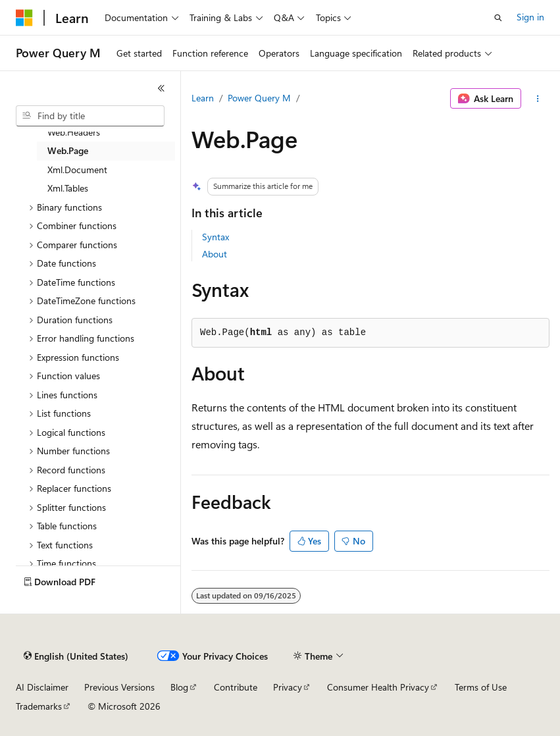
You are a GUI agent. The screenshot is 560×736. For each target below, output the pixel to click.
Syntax (216, 237)
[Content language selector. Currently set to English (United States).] (76, 656)
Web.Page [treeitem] (68, 150)
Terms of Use (481, 687)
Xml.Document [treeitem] (77, 170)
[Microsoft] (24, 18)
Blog (179, 687)
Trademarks (39, 706)
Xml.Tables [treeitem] (68, 188)
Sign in (530, 17)
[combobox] (90, 116)
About (215, 254)
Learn (203, 98)
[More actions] (538, 99)
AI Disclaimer (42, 687)
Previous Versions (119, 687)
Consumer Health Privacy (378, 687)
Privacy (288, 687)
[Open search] (498, 18)
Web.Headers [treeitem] (74, 132)
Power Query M (259, 98)
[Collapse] (161, 88)
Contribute (236, 687)
